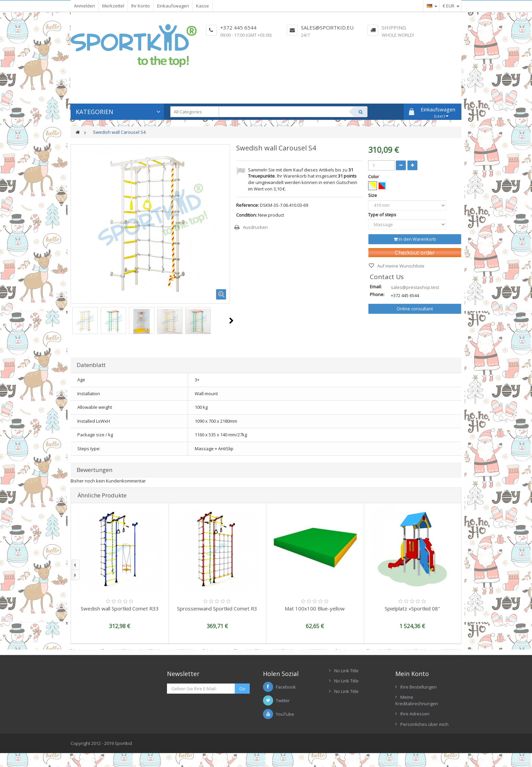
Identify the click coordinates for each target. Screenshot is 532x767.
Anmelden (84, 6)
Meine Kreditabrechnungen (417, 700)
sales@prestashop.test (415, 287)
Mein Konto (412, 674)
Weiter (231, 321)
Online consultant (415, 309)
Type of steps (383, 215)
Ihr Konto (141, 6)
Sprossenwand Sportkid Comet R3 (217, 608)
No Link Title (346, 671)
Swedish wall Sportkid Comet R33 (120, 608)
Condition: (246, 215)
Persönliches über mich (424, 724)
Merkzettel (113, 6)
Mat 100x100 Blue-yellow (315, 608)
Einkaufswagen (173, 6)
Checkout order (415, 253)
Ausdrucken (255, 227)
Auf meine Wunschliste (400, 266)
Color (374, 177)
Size (373, 195)
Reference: (248, 205)
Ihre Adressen (415, 714)
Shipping (394, 28)
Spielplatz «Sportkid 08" (412, 608)
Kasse (203, 6)
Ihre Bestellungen (419, 687)
